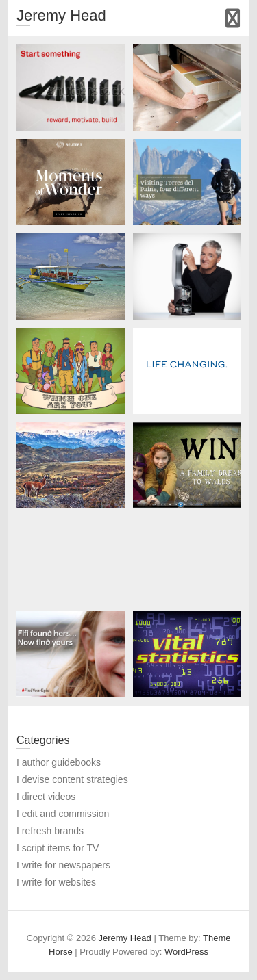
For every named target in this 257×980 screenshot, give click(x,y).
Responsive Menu (233, 18)
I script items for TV (58, 848)
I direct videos (46, 797)
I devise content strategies (72, 779)
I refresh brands (50, 831)
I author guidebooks (59, 762)
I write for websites (56, 882)
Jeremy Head (61, 15)
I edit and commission (63, 814)
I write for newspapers (63, 865)
